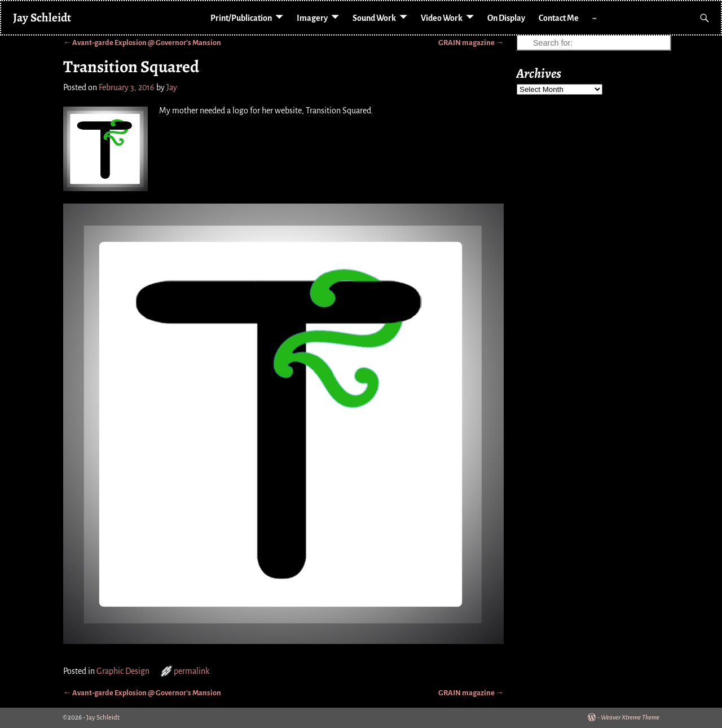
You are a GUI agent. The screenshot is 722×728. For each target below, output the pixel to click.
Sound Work (374, 18)
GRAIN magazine (471, 43)
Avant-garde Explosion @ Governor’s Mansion (142, 43)
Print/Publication (241, 18)
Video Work (442, 18)
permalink (191, 671)
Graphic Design (123, 671)
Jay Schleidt (42, 17)
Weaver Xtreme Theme (630, 718)
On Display (506, 18)
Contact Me (559, 18)
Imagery (312, 18)
